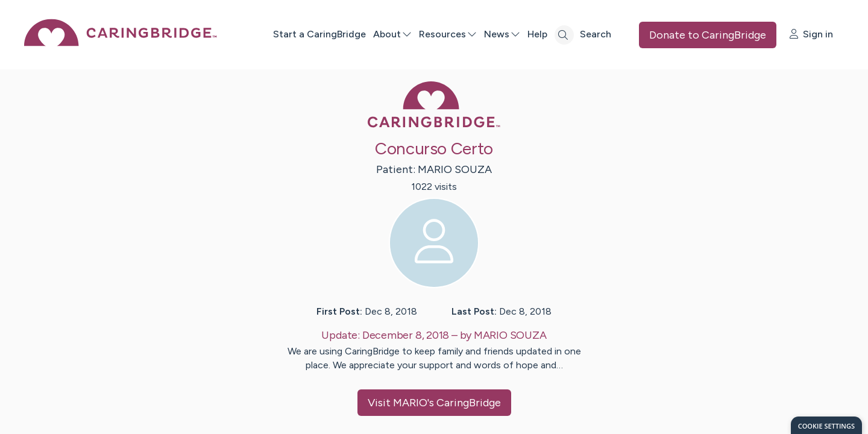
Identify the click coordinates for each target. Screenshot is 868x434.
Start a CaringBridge (319, 34)
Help (537, 34)
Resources (447, 34)
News (502, 34)
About (392, 34)
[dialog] (826, 425)
